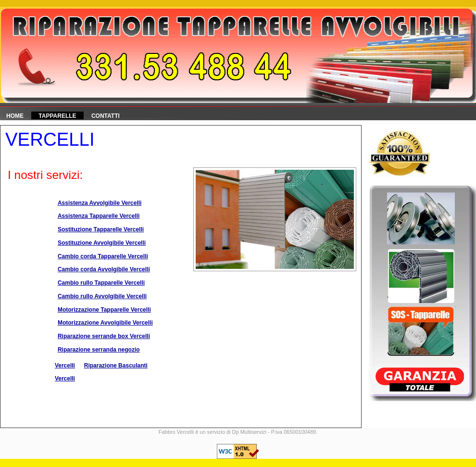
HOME (15, 116)
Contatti (106, 116)
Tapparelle (57, 116)
